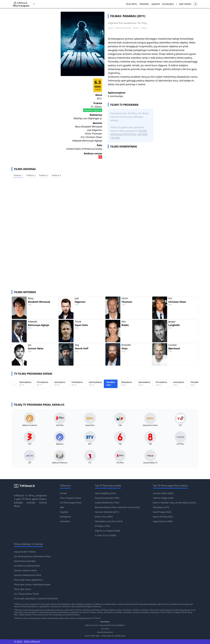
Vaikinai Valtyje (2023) (163, 498)
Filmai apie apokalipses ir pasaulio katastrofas (36, 598)
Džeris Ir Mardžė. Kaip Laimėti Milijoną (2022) (174, 503)
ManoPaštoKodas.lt (105, 632)
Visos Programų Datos (70, 498)
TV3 (30, 444)
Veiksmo (86, 612)
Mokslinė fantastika (123, 28)
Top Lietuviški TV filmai (25, 552)
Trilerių (93, 612)
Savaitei (156, 4)
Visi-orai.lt (105, 629)
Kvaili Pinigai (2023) (162, 512)
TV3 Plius (120, 463)
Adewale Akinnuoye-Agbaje (87, 141)
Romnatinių (108, 612)
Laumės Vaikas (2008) (163, 493)
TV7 (180, 425)
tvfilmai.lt (19, 495)
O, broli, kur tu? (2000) (105, 535)
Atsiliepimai (65, 517)
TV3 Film (145, 610)
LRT (30, 463)
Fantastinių (128, 612)
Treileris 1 (18, 175)
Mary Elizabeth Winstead (89, 127)
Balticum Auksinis (30, 425)
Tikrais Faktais (166, 612)
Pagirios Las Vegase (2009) (108, 531)
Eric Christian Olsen (91, 137)
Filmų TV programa (21, 6)
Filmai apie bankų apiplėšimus (28, 580)
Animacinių (155, 612)
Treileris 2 (31, 175)
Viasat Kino (90, 425)
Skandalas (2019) (161, 507)
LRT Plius (180, 444)
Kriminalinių (144, 612)
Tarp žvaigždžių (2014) (105, 493)
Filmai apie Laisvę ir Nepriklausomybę (32, 584)
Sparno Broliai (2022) (163, 517)
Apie (62, 507)
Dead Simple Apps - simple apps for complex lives (105, 636)
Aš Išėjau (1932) (102, 526)
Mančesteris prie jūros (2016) (109, 521)
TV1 (90, 463)
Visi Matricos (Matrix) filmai (27, 566)
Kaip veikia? (185, 4)
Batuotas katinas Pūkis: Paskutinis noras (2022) (117, 507)
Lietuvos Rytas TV (150, 463)
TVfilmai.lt (18, 604)
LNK (120, 425)
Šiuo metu (132, 4)
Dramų (100, 612)
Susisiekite (65, 521)
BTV (90, 444)
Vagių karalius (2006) (163, 521)
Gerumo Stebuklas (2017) (107, 512)
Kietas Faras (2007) (104, 517)
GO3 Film (60, 425)
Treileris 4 (56, 175)
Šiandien (144, 4)
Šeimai (184, 612)
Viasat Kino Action (150, 425)
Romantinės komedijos (25, 561)
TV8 (150, 444)
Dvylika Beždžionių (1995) (107, 503)
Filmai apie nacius (23, 589)
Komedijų (118, 612)
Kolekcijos (168, 4)
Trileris (144, 28)
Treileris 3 (44, 175)
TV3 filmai (78, 610)
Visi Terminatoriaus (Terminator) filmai (32, 556)
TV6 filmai (127, 610)
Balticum (60, 444)
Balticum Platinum (60, 463)
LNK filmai (87, 610)
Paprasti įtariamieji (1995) (107, 498)
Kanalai (63, 493)
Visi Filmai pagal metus (71, 503)
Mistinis (136, 28)
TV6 (120, 444)
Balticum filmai (116, 610)
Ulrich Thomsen (93, 134)
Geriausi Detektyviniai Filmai (28, 575)
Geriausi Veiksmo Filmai (25, 570)
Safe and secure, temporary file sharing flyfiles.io (105, 625)
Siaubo (111, 28)
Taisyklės (64, 512)
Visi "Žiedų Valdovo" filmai (26, 594)
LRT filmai (96, 610)
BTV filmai (105, 610)
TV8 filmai (136, 610)
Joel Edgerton (95, 130)
